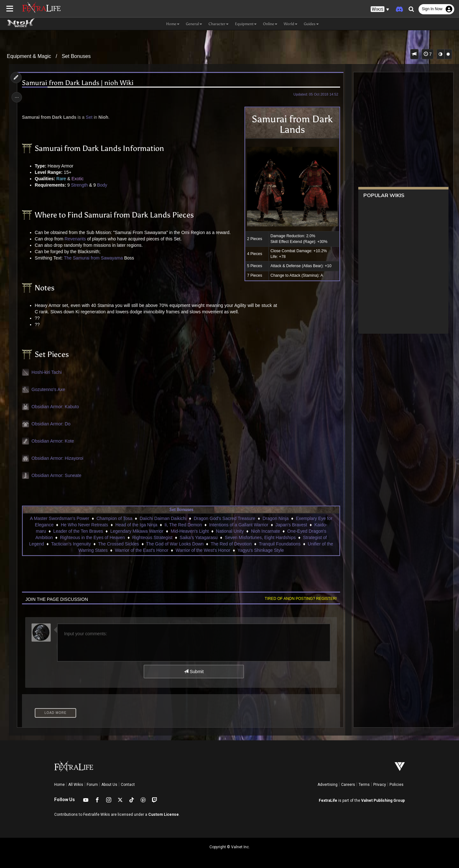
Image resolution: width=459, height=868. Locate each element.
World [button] (291, 24)
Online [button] (270, 24)
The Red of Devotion (231, 544)
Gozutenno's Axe (49, 389)
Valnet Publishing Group (383, 800)
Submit (194, 672)
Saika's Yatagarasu (198, 537)
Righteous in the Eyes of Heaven (92, 537)
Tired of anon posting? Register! (299, 599)
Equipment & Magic (29, 56)
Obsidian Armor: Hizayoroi (58, 458)
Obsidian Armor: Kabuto (56, 407)
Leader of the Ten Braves (78, 531)
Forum (92, 785)
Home (59, 785)
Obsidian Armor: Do (52, 424)
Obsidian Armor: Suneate (57, 475)
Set (90, 117)
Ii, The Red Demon (183, 525)
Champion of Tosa (114, 518)
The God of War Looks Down (175, 544)
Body (103, 185)
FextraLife (328, 800)
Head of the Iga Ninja (136, 525)
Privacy (380, 785)
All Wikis (76, 785)
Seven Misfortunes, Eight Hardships (260, 537)
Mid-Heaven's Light (189, 531)
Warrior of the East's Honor (142, 550)
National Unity (230, 531)
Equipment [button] (246, 24)
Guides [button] (311, 24)
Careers (348, 785)
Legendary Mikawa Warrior (137, 531)
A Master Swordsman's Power (59, 518)
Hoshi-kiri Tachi (48, 372)
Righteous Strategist (152, 537)
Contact (128, 785)
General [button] (194, 24)
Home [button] (173, 24)
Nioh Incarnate (265, 531)
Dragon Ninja (275, 518)
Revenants (76, 239)
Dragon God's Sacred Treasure (224, 518)
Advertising (328, 785)
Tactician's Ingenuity (71, 544)
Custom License (164, 815)
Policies (397, 785)
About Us (109, 785)
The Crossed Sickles (118, 544)
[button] (380, 9)
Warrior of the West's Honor (203, 550)
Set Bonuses (76, 56)
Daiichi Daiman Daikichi (163, 518)
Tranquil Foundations (279, 544)
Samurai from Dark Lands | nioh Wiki (79, 83)
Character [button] (219, 24)
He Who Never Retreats (84, 525)
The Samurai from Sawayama (95, 258)
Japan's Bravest (291, 525)
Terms (364, 785)
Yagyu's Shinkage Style (260, 550)
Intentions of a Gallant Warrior (239, 525)
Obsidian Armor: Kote (54, 441)
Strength (80, 185)
